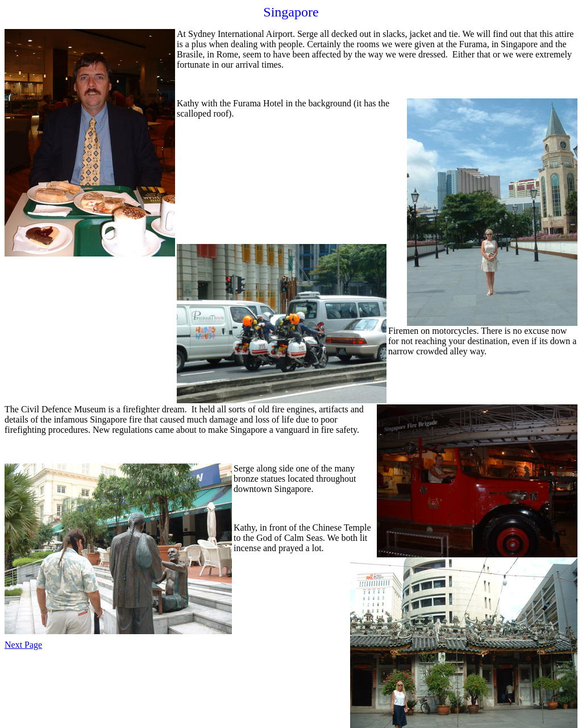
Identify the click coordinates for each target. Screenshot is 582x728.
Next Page (23, 645)
